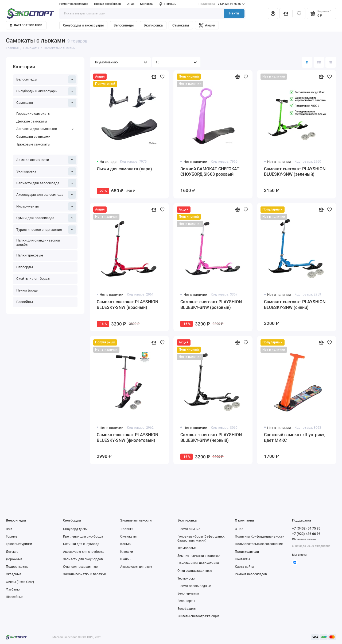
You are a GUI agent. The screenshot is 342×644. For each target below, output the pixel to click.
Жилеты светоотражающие (198, 616)
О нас (131, 4)
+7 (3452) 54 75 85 (221, 4)
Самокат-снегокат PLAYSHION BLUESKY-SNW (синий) (295, 305)
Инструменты (46, 206)
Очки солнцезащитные (80, 567)
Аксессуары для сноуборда (84, 552)
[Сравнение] (286, 13)
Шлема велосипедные (194, 586)
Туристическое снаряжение (46, 229)
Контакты (147, 4)
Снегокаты (128, 536)
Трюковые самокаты (33, 144)
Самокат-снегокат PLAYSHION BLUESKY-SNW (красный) (127, 305)
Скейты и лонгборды (33, 279)
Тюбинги (127, 529)
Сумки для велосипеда (46, 218)
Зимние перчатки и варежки (85, 574)
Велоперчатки (188, 593)
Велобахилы (187, 609)
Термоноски (186, 578)
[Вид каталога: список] (319, 62)
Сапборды (25, 267)
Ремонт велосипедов (74, 4)
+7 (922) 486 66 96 (306, 534)
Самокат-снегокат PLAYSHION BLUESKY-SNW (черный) (211, 438)
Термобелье (186, 548)
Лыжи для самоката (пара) (124, 169)
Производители (247, 552)
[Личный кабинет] (273, 13)
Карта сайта (244, 567)
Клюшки (127, 552)
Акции (207, 25)
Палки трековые (30, 255)
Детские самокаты (32, 121)
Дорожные (14, 559)
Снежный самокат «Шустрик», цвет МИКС (295, 438)
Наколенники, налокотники (198, 563)
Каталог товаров (26, 25)
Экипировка (153, 25)
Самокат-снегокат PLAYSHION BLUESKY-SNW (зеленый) (295, 172)
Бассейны (25, 302)
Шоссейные (15, 597)
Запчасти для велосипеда (46, 183)
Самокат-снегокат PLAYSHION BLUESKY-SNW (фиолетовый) (127, 438)
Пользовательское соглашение (259, 544)
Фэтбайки (13, 589)
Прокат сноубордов (107, 4)
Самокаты (181, 25)
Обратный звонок (304, 539)
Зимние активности (46, 160)
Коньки (126, 544)
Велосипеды (124, 25)
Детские (12, 552)
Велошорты (186, 601)
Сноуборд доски (75, 529)
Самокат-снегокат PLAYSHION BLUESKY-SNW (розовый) (211, 305)
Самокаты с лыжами (33, 137)
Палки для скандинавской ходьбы (38, 242)
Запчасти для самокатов (45, 129)
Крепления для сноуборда (83, 536)
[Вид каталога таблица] (331, 62)
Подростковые (17, 567)
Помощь (168, 4)
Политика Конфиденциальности (260, 536)
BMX (9, 529)
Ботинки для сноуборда (81, 544)
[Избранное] (299, 13)
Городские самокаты (33, 114)
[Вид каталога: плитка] (307, 62)
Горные (11, 536)
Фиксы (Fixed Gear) (20, 582)
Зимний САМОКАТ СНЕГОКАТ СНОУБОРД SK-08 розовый (210, 172)
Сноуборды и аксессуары (83, 25)
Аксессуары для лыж (136, 567)
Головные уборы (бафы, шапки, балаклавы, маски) (201, 538)
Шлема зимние (189, 529)
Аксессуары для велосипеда (46, 195)
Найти (234, 13)
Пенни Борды (27, 290)
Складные (13, 574)
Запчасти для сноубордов (83, 559)
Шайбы (126, 559)
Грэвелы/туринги (19, 544)
